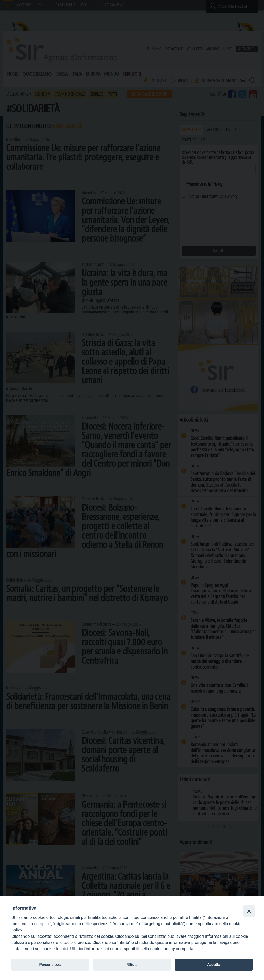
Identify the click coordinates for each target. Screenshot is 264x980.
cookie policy (163, 949)
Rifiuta (132, 965)
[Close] (249, 911)
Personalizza (50, 965)
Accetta (214, 965)
